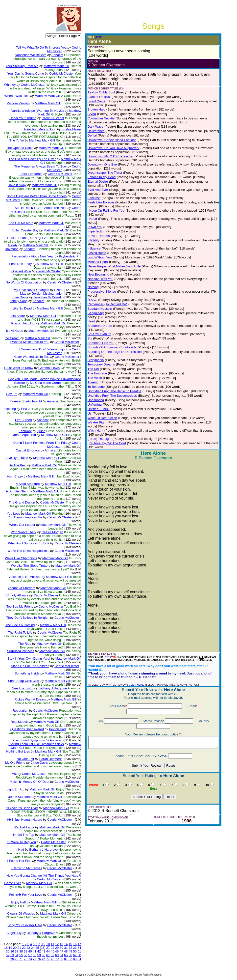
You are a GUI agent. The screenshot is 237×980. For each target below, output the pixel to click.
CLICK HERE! (136, 666)
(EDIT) (98, 38)
